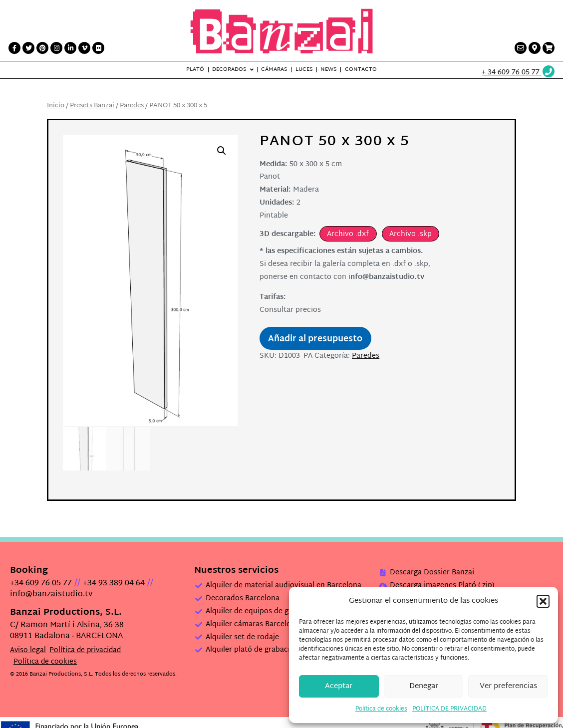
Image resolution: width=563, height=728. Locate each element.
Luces (304, 70)
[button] (543, 601)
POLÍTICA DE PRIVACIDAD (449, 709)
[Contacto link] (521, 48)
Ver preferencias (508, 686)
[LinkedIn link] (70, 48)
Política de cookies (381, 709)
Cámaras (274, 70)
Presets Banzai (92, 106)
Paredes (132, 106)
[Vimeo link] (84, 48)
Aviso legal (28, 650)
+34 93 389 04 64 (114, 583)
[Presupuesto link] (549, 48)
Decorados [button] (229, 70)
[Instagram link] (56, 48)
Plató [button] (195, 70)
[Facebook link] (14, 48)
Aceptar (339, 686)
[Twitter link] (28, 48)
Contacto (361, 70)
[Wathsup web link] (519, 73)
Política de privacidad (85, 650)
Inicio (56, 106)
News (329, 70)
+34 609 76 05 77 (41, 583)
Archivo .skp (411, 234)
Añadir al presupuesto (315, 339)
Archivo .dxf (348, 234)
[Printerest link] (42, 48)
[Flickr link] (98, 48)
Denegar (424, 686)
